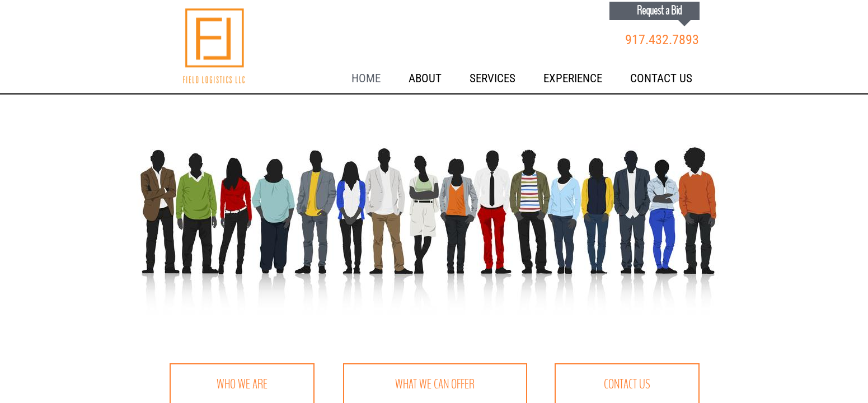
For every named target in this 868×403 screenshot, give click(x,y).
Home (366, 78)
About (425, 78)
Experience (573, 78)
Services (492, 78)
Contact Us (661, 78)
